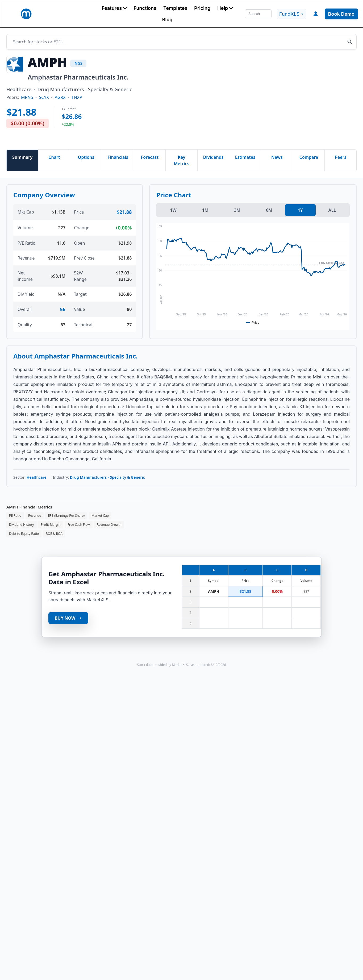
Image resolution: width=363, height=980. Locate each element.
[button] (114, 8)
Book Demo (341, 14)
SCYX (44, 97)
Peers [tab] (341, 157)
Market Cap (100, 516)
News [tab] (277, 157)
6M (269, 210)
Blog (167, 20)
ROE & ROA (54, 534)
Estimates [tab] (245, 157)
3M (237, 210)
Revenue (35, 516)
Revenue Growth (109, 525)
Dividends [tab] (213, 157)
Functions (145, 8)
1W (173, 210)
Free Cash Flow (79, 525)
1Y (300, 210)
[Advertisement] (223, 99)
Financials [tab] (118, 157)
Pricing (202, 8)
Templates (175, 8)
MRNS (27, 97)
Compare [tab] (309, 157)
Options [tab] (86, 157)
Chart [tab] (54, 157)
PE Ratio (15, 516)
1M (205, 210)
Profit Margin (51, 525)
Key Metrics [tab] (181, 160)
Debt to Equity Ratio (24, 534)
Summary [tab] (22, 157)
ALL (332, 210)
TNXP (77, 97)
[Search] (258, 14)
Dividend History (22, 525)
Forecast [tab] (150, 157)
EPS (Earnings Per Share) (66, 516)
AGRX (60, 97)
